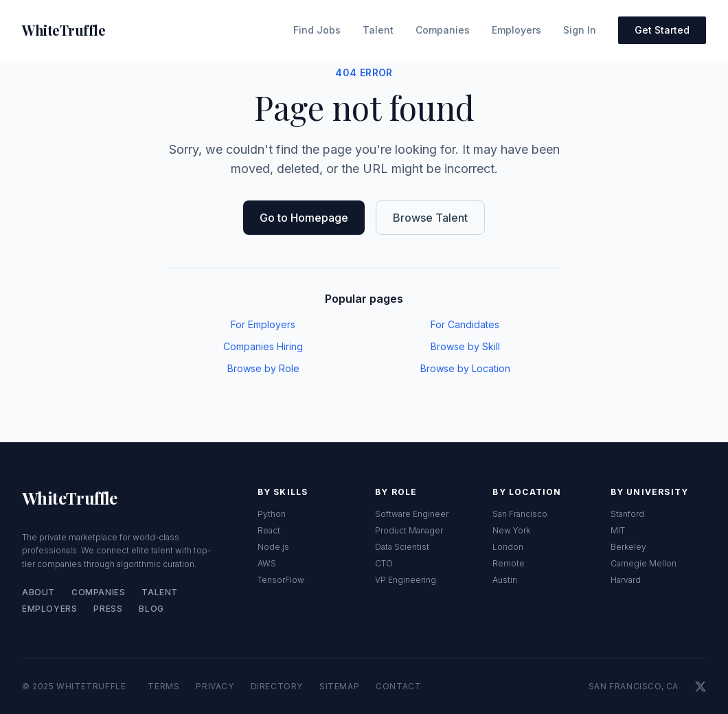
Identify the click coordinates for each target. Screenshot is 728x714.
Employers (516, 30)
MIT (618, 530)
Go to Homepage (304, 218)
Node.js (273, 547)
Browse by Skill (465, 346)
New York (511, 530)
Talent (378, 30)
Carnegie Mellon (644, 563)
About (38, 592)
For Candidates (465, 324)
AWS (267, 563)
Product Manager (409, 530)
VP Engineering (406, 580)
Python (272, 514)
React (269, 530)
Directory (277, 686)
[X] (701, 687)
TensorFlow (281, 580)
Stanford (627, 514)
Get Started (662, 30)
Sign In (580, 30)
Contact (398, 686)
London (508, 547)
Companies (443, 30)
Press (108, 609)
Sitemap (339, 686)
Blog (151, 609)
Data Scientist (402, 547)
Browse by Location (465, 368)
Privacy (215, 686)
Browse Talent (430, 218)
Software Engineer (412, 514)
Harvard (626, 580)
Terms (163, 686)
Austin (505, 580)
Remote (509, 563)
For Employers (263, 324)
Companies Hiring (263, 346)
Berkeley (628, 547)
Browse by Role (263, 368)
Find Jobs (317, 30)
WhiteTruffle (70, 498)
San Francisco (520, 514)
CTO (384, 563)
